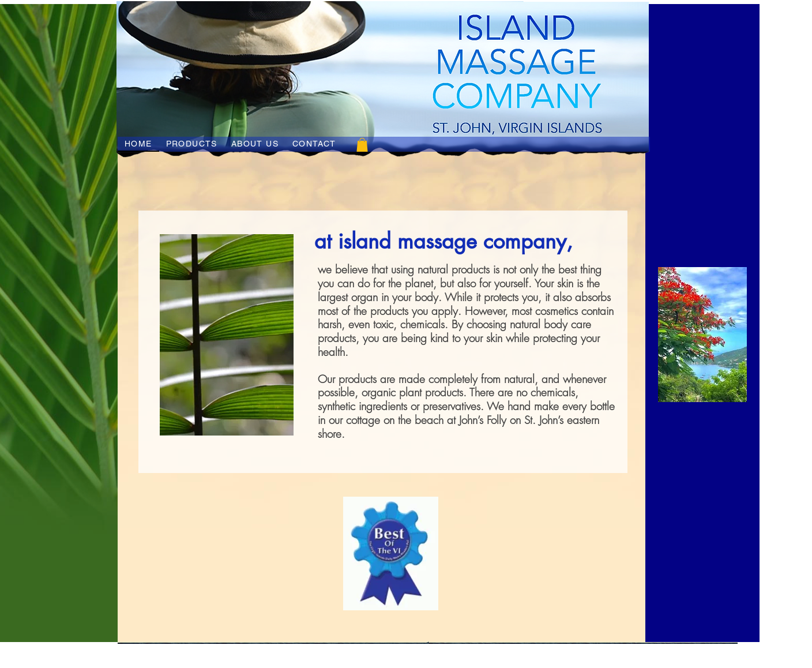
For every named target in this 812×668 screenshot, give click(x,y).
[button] (362, 145)
